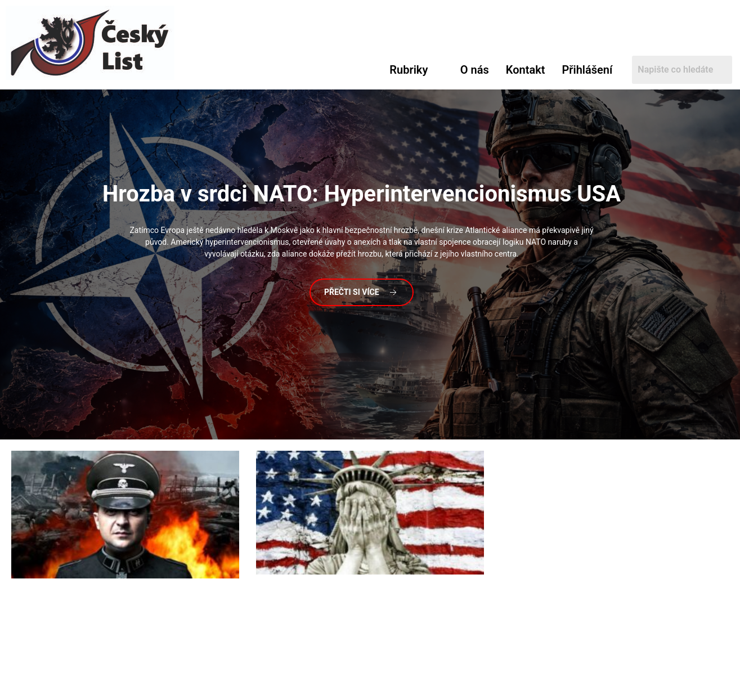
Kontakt (526, 70)
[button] (416, 70)
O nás (475, 70)
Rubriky (409, 70)
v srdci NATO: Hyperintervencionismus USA (362, 194)
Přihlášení (587, 70)
